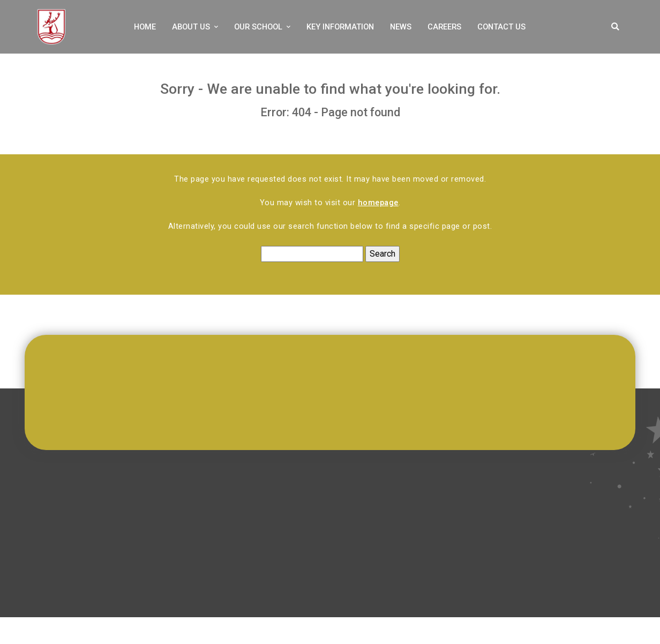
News (401, 27)
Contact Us (501, 27)
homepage (378, 203)
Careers (444, 27)
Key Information (340, 27)
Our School (258, 27)
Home (145, 27)
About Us (191, 27)
